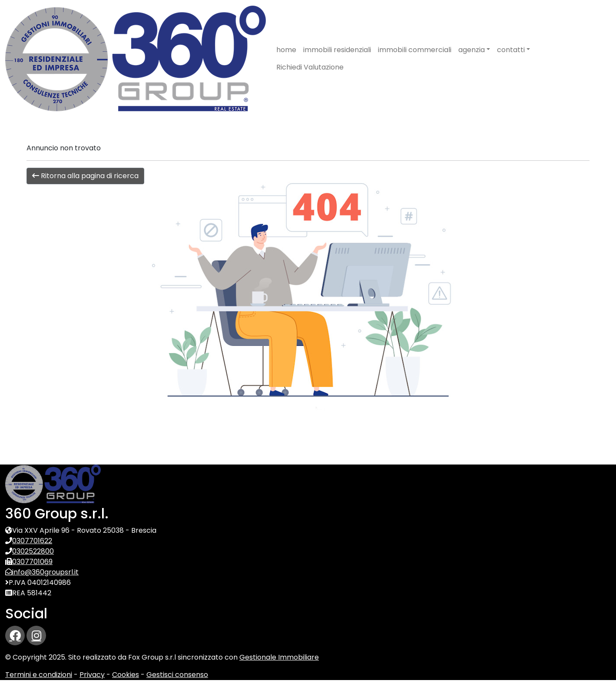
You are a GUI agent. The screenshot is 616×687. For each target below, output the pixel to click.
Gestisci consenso (177, 675)
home (286, 50)
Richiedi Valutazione (310, 67)
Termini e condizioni (39, 675)
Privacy (92, 675)
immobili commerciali (415, 50)
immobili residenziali (337, 50)
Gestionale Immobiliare (279, 657)
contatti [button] (511, 50)
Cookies (126, 675)
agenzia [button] (472, 50)
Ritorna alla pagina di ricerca (85, 176)
